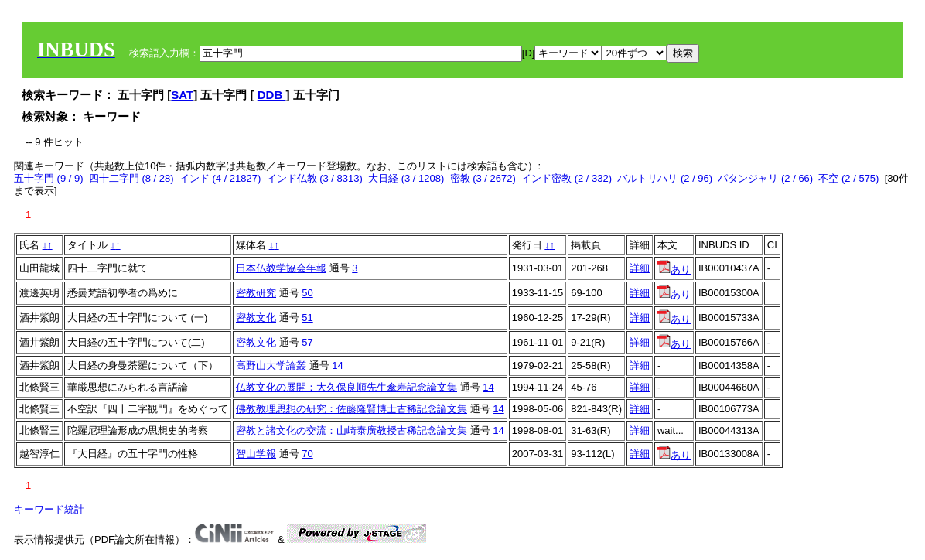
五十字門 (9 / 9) (49, 178)
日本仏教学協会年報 (281, 268)
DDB (272, 95)
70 (307, 454)
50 (307, 293)
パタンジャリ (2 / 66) (765, 178)
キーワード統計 (49, 509)
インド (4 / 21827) (220, 178)
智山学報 (256, 454)
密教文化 (256, 318)
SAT (182, 95)
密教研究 (256, 293)
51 (307, 318)
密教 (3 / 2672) (483, 178)
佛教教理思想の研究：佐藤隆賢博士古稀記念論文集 (352, 409)
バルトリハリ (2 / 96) (665, 178)
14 (337, 365)
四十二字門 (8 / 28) (131, 178)
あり (674, 270)
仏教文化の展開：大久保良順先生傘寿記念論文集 (346, 387)
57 (307, 342)
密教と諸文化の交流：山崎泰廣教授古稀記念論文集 (352, 430)
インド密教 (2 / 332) (567, 178)
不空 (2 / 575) (848, 178)
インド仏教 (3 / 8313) (315, 178)
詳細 (640, 268)
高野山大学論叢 (271, 365)
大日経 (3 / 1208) (406, 178)
